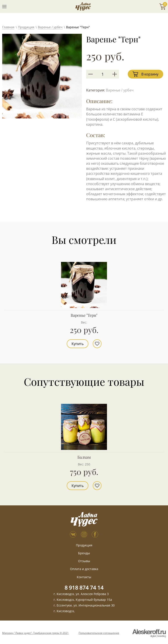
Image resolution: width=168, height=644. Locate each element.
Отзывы (84, 561)
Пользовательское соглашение (99, 633)
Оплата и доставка (84, 569)
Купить (78, 344)
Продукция (26, 27)
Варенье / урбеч (50, 27)
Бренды (84, 553)
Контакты (84, 577)
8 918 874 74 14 (84, 588)
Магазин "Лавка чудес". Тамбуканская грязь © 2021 (35, 633)
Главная (8, 27)
